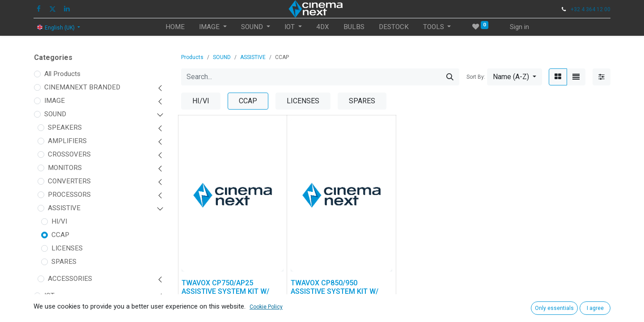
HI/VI (59, 221)
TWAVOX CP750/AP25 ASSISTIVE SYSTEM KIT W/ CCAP (225, 291)
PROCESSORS (69, 195)
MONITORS (65, 168)
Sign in (519, 27)
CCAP (60, 235)
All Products (62, 74)
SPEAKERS (65, 127)
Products (192, 57)
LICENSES (67, 248)
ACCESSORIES (70, 279)
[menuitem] (175, 27)
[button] (515, 77)
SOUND (55, 114)
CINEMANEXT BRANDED (82, 87)
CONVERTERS (69, 181)
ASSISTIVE (64, 208)
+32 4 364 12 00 (591, 9)
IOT (49, 296)
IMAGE (55, 101)
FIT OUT (56, 309)
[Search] (450, 77)
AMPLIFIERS (67, 141)
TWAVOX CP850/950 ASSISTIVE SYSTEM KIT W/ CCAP (335, 291)
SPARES (64, 262)
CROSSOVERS (69, 154)
